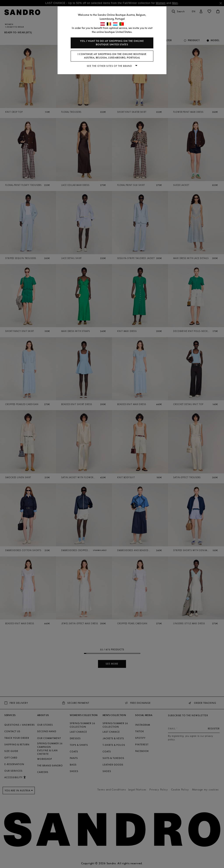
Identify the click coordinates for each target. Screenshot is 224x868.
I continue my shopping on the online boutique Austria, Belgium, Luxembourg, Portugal (112, 56)
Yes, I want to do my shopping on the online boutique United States (112, 43)
